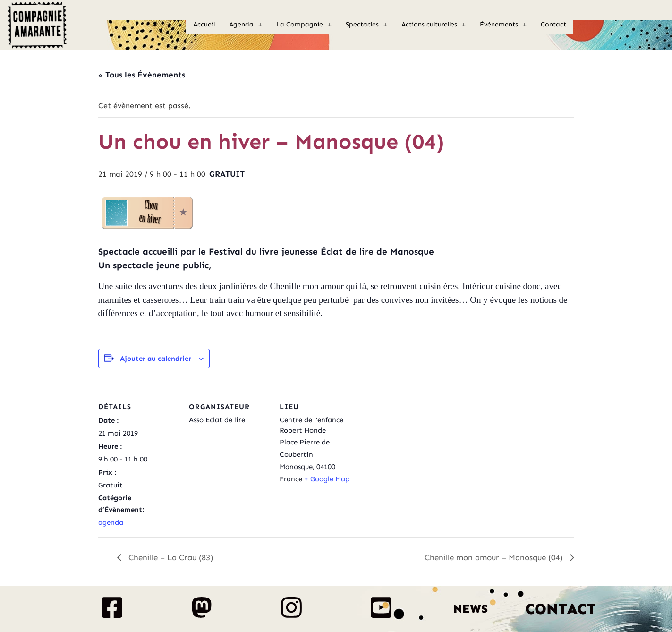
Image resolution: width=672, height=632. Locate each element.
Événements (503, 24)
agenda (111, 522)
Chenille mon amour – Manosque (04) (495, 557)
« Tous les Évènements (142, 75)
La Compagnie (304, 24)
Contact (553, 24)
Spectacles (366, 24)
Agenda (246, 24)
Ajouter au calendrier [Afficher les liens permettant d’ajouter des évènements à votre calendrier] (156, 359)
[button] (246, 25)
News (471, 609)
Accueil (204, 24)
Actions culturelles (434, 24)
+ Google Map (327, 479)
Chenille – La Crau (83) (170, 557)
